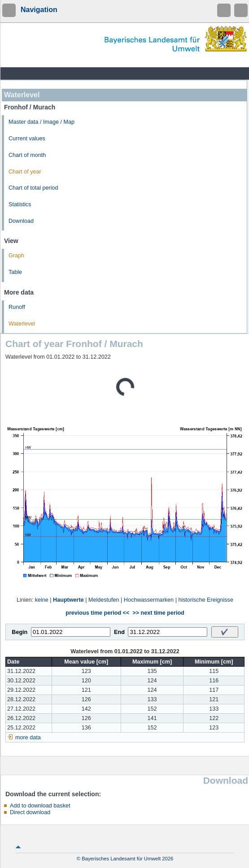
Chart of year (25, 172)
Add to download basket (40, 806)
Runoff (17, 307)
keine (42, 600)
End (119, 632)
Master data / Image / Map (41, 122)
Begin (20, 632)
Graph (16, 256)
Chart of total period (33, 188)
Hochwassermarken (149, 600)
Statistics (20, 204)
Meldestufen (104, 600)
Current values (27, 139)
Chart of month (27, 155)
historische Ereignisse (206, 600)
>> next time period (158, 613)
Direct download (30, 812)
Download (21, 221)
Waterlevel (22, 324)
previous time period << (97, 613)
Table (15, 272)
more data (28, 738)
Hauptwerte (68, 600)
